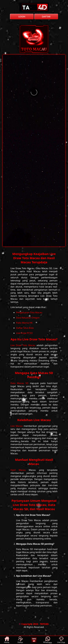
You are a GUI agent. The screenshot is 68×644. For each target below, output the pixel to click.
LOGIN (22, 16)
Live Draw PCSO (24, 333)
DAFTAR (46, 16)
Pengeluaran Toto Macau (29, 312)
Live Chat (61, 640)
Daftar (20, 640)
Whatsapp (48, 640)
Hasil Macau (20, 470)
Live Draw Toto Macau (24, 345)
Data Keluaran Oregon (28, 318)
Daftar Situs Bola (25, 328)
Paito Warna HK (24, 323)
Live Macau (17, 426)
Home (7, 640)
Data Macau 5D (20, 383)
